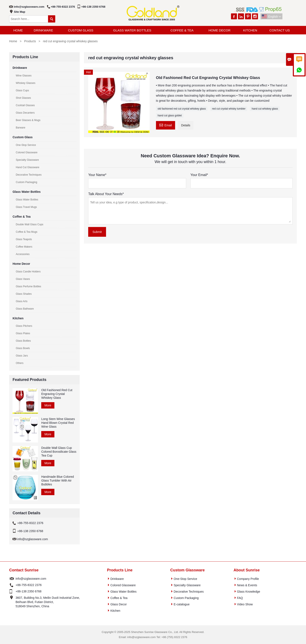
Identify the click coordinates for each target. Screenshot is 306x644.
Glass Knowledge (249, 592)
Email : (12, 579)
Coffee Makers (24, 247)
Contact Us (280, 30)
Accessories (23, 254)
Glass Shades (24, 294)
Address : (12, 602)
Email (166, 125)
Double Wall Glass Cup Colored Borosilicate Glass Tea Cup (59, 452)
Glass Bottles (23, 341)
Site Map (19, 12)
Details (186, 125)
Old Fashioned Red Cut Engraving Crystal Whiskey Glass (57, 394)
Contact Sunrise (24, 570)
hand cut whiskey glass (265, 109)
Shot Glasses (23, 98)
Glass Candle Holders (28, 272)
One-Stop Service (26, 145)
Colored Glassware (27, 152)
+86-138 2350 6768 (93, 7)
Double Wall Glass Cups (30, 224)
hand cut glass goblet (170, 116)
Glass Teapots (24, 239)
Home (18, 30)
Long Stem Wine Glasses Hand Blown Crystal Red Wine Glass (58, 423)
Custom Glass (81, 30)
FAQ (240, 598)
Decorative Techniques (29, 175)
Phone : (12, 585)
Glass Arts (22, 301)
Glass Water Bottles (132, 30)
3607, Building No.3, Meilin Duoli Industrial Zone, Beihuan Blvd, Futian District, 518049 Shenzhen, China (48, 602)
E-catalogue (182, 604)
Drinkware (43, 30)
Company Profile (248, 579)
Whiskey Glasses (25, 83)
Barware (21, 128)
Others (20, 363)
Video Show (245, 604)
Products (30, 41)
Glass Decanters (25, 113)
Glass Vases (23, 279)
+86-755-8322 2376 (63, 7)
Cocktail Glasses (25, 105)
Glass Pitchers (24, 326)
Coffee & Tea (182, 30)
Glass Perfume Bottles (28, 286)
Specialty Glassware (27, 160)
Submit (97, 232)
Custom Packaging (26, 182)
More (48, 405)
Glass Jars (22, 356)
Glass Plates (23, 333)
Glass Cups (22, 90)
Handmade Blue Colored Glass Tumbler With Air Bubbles (57, 481)
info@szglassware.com (29, 7)
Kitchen (250, 30)
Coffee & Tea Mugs (27, 232)
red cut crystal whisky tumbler (229, 109)
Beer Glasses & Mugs (28, 120)
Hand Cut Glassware (28, 167)
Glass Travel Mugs (26, 207)
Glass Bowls (23, 348)
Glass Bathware (25, 309)
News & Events (247, 585)
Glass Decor (118, 604)
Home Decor (219, 30)
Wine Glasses (24, 76)
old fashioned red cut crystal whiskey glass (182, 109)
